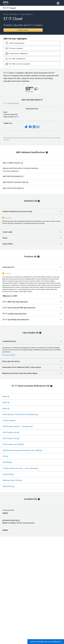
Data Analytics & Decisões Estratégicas (20, 414)
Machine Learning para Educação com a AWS (22, 450)
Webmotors (8, 486)
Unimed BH (8, 474)
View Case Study (9, 355)
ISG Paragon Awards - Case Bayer (18, 426)
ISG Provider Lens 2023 (13, 444)
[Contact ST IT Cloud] (23, 30)
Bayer (6, 396)
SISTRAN (7, 462)
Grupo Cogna (9, 420)
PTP (5, 456)
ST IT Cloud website (11, 103)
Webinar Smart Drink (12, 480)
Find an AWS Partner (11, 14)
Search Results (26, 14)
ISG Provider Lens (11, 432)
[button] (58, 3)
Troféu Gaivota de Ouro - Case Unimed (20, 468)
